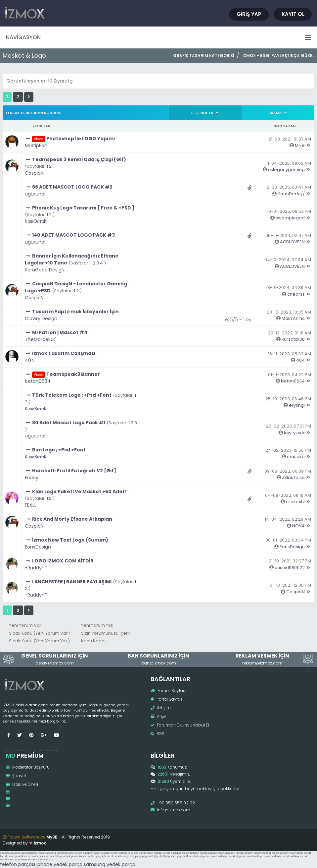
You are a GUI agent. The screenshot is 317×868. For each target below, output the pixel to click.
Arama (278, 113)
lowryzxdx (294, 433)
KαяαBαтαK (36, 221)
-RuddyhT (36, 568)
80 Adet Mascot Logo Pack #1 (69, 423)
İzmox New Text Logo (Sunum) (70, 540)
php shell (26, 750)
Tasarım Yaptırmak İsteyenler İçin (75, 312)
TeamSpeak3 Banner (73, 374)
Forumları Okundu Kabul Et (180, 725)
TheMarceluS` (41, 339)
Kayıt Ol (293, 14)
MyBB (52, 837)
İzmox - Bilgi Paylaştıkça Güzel (278, 56)
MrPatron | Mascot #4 (60, 332)
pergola (8, 750)
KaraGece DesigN (45, 270)
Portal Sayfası (167, 699)
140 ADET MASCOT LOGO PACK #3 (73, 235)
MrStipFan (36, 145)
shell (16, 750)
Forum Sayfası (168, 691)
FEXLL (31, 505)
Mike (300, 145)
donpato (5, 853)
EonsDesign (38, 547)
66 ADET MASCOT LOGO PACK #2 (72, 187)
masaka (296, 457)
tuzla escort (304, 853)
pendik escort (162, 853)
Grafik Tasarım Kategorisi (204, 56)
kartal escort (146, 853)
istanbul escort (270, 853)
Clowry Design (41, 318)
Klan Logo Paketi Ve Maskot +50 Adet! (79, 492)
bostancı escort (73, 853)
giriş (99, 856)
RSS (158, 734)
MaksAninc (293, 318)
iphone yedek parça (59, 864)
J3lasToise (293, 477)
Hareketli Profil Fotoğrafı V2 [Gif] (74, 471)
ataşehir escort (110, 853)
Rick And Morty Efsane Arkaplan (72, 519)
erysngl (297, 405)
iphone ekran (110, 856)
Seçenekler (205, 113)
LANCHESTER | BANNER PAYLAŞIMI (72, 582)
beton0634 (38, 381)
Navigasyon (158, 37)
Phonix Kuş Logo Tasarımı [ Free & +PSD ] (83, 208)
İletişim (161, 708)
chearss (296, 294)
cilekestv (295, 502)
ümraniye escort (129, 853)
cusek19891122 (290, 568)
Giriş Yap (249, 14)
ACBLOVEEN (292, 242)
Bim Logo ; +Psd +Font (59, 450)
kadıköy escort (92, 853)
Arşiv (158, 716)
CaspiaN (34, 173)
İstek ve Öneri (22, 784)
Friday (32, 478)
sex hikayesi (57, 856)
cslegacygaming (286, 170)
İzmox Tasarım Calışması (64, 353)
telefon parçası (18, 864)
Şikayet (16, 776)
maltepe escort (37, 853)
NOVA (298, 526)
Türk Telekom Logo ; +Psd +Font (72, 395)
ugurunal (35, 194)
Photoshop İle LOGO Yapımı (81, 139)
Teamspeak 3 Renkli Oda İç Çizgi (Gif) (79, 159)
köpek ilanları (87, 856)
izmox (40, 843)
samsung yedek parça (110, 864)
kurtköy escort (252, 853)
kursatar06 (293, 339)
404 (30, 360)
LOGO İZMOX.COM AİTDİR (63, 561)
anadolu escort (19, 853)
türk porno (72, 856)
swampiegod (290, 218)
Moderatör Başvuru (28, 767)
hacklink (52, 750)
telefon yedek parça (130, 856)
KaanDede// (291, 194)
